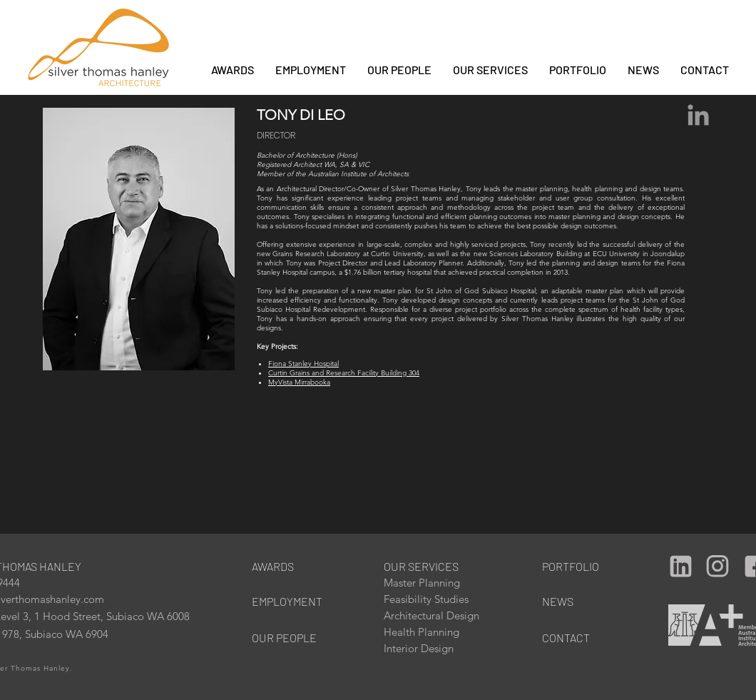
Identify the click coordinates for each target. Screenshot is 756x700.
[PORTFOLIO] (572, 566)
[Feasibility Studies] (431, 599)
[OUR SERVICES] (427, 566)
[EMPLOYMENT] (290, 601)
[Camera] (680, 566)
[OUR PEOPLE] (290, 638)
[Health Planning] (431, 632)
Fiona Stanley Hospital (303, 364)
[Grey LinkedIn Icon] (698, 115)
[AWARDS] (282, 566)
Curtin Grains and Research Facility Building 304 (344, 373)
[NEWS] (581, 601)
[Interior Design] (431, 648)
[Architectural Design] (441, 615)
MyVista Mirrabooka (299, 382)
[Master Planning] (431, 583)
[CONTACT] (581, 638)
